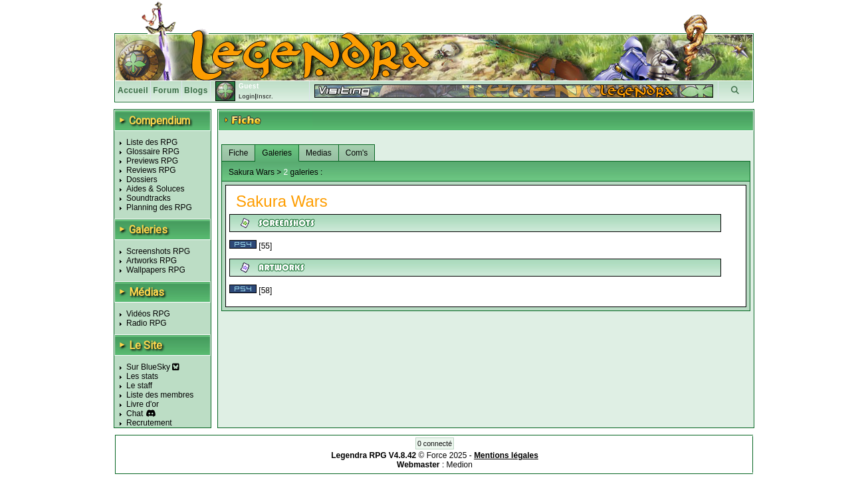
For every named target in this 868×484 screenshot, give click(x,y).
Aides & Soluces (155, 189)
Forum (166, 90)
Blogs (196, 90)
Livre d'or (143, 404)
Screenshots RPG (158, 251)
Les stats (142, 376)
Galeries (277, 153)
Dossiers (142, 180)
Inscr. (265, 96)
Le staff (139, 386)
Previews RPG (152, 161)
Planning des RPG (159, 207)
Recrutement (149, 423)
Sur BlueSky (153, 367)
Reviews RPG (151, 170)
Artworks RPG (152, 261)
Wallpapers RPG (156, 270)
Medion (460, 465)
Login (247, 96)
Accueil (133, 90)
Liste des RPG (152, 142)
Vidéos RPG (148, 314)
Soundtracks (149, 198)
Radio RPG (147, 323)
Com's (357, 153)
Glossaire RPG (153, 152)
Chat (135, 414)
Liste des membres (160, 395)
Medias (319, 153)
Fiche (238, 153)
